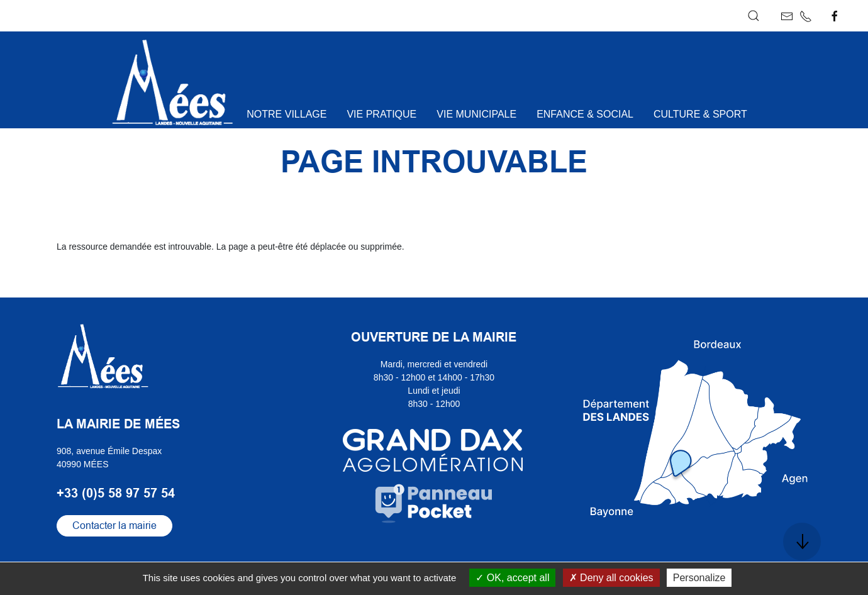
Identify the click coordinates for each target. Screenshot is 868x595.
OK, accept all (512, 578)
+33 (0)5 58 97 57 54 (116, 493)
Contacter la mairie (114, 525)
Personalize (699, 578)
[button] (754, 16)
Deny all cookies (611, 578)
